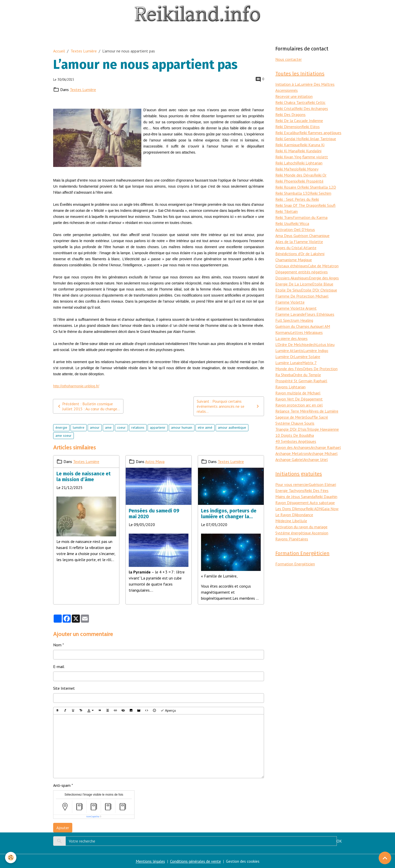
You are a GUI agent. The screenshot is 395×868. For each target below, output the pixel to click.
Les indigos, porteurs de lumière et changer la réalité (229, 514)
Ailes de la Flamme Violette (299, 242)
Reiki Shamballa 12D (319, 187)
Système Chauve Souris (295, 423)
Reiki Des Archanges (311, 108)
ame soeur (63, 436)
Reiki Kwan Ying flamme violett (302, 157)
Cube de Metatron (323, 266)
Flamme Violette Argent (296, 308)
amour (95, 427)
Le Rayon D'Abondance (294, 515)
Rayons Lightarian (290, 387)
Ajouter (63, 828)
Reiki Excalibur (287, 133)
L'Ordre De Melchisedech (296, 344)
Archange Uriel (316, 459)
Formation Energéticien (295, 564)
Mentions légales (150, 861)
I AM (326, 326)
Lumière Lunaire (289, 363)
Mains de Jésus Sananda (295, 497)
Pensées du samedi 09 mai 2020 (154, 514)
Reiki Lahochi (286, 163)
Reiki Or (320, 175)
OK (339, 841)
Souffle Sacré (317, 417)
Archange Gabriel (289, 459)
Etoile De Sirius (288, 290)
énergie (61, 427)
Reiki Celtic (316, 102)
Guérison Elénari (322, 484)
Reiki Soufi (327, 205)
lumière (79, 427)
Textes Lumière (84, 51)
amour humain (182, 427)
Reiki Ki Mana (286, 151)
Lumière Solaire (307, 357)
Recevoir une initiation (294, 96)
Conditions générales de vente (195, 861)
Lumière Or (285, 357)
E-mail (59, 667)
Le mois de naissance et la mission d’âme (84, 477)
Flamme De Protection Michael (302, 296)
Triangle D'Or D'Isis (291, 429)
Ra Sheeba (284, 375)
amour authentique (232, 427)
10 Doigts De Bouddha (295, 435)
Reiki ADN (314, 509)
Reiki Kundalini (309, 151)
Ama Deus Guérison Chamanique (302, 236)
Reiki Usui (283, 223)
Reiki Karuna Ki (312, 145)
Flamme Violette (290, 302)
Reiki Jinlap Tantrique (319, 139)
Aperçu (168, 711)
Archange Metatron (292, 453)
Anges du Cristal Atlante (296, 248)
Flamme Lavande (290, 314)
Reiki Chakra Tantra (291, 102)
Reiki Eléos (311, 127)
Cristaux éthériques (292, 266)
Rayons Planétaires (292, 539)
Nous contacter (289, 59)
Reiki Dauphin (326, 497)
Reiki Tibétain (287, 211)
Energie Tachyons (290, 490)
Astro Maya (155, 461)
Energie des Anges (324, 278)
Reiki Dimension (288, 127)
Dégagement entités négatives (302, 272)
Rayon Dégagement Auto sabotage (305, 503)
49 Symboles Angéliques (296, 441)
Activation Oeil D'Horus (295, 229)
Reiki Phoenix (286, 181)
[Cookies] (11, 858)
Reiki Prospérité (310, 181)
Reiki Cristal (285, 108)
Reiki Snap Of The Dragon (297, 205)
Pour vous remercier (292, 484)
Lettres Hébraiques (307, 332)
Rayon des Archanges (293, 447)
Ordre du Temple (307, 375)
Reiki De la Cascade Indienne (299, 121)
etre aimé (205, 427)
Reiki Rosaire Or (288, 187)
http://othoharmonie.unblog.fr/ (76, 386)
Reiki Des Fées (316, 490)
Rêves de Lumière (323, 411)
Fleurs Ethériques (320, 314)
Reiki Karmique (288, 145)
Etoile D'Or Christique (319, 290)
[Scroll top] (385, 858)
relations (138, 427)
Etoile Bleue (323, 284)
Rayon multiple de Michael (298, 393)
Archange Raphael (326, 447)
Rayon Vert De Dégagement (299, 399)
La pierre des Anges (291, 338)
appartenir (158, 427)
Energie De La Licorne (294, 284)
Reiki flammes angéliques (320, 133)
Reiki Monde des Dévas (295, 175)
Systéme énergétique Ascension (302, 533)
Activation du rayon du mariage (301, 527)
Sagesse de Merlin (290, 417)
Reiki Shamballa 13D (293, 193)
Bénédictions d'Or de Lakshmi (300, 254)
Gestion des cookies (243, 861)
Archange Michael (323, 453)
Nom (57, 645)
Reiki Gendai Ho (288, 139)
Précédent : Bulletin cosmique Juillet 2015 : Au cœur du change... (88, 406)
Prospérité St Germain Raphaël (301, 381)
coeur (121, 427)
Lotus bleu (325, 344)
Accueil (59, 51)
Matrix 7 (309, 363)
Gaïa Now (330, 509)
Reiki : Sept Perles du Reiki (297, 199)
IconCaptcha (93, 817)
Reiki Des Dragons (290, 114)
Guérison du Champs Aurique (299, 326)
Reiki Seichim (321, 193)
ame (108, 427)
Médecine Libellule (291, 521)
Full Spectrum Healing (294, 320)
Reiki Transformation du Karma (301, 217)
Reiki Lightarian (310, 163)
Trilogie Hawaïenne (323, 429)
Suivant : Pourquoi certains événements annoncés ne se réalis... (229, 406)
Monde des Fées (289, 369)
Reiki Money (308, 169)
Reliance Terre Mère (292, 411)
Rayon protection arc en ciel (299, 405)
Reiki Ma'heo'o (287, 169)
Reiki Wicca (300, 223)
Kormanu (283, 332)
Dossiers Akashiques (292, 278)
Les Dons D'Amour (291, 509)
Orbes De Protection (320, 369)
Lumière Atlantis (289, 351)
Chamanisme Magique (294, 260)
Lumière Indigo (316, 351)
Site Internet (64, 688)
